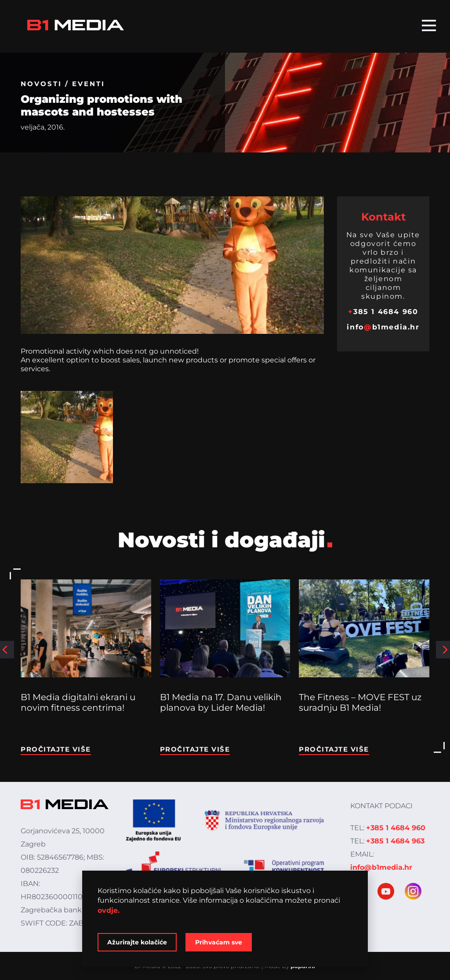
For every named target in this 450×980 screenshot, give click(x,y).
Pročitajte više (56, 749)
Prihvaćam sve (219, 942)
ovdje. (109, 910)
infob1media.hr (383, 327)
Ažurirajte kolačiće (137, 942)
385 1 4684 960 (383, 312)
